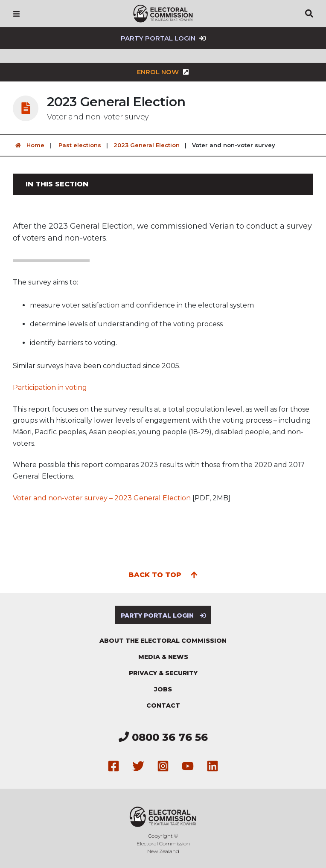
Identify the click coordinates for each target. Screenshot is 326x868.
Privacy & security (163, 673)
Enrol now (163, 72)
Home (29, 145)
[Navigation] (16, 14)
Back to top (163, 574)
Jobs (163, 689)
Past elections (80, 145)
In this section (57, 184)
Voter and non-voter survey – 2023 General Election (102, 498)
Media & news (163, 657)
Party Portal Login (163, 38)
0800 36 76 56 (163, 737)
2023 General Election (147, 145)
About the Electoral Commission (163, 641)
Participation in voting (50, 388)
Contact (163, 705)
